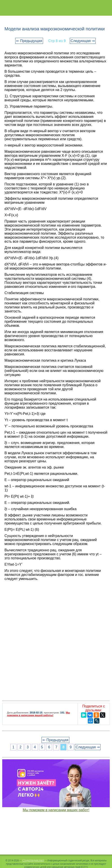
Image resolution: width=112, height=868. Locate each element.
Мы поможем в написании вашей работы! (38, 714)
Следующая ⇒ (83, 41)
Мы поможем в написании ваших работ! (56, 810)
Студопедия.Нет (33, 860)
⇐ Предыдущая (29, 41)
